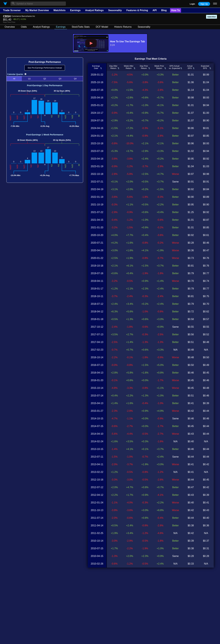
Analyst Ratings (94, 10)
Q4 (75, 79)
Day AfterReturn (113, 67)
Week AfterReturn (129, 67)
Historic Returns (123, 27)
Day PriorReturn (144, 67)
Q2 (45, 79)
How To (176, 10)
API (155, 10)
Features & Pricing (137, 10)
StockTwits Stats (81, 27)
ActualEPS (190, 67)
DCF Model (102, 27)
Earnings (75, 10)
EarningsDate (96, 67)
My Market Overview (37, 10)
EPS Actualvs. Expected (174, 67)
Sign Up (204, 4)
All (14, 79)
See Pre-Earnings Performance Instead (45, 68)
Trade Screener (12, 10)
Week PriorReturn (159, 67)
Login (192, 4)
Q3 (60, 79)
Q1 (29, 79)
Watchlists (59, 10)
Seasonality (115, 10)
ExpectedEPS (205, 67)
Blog (164, 10)
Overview (10, 27)
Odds (24, 27)
